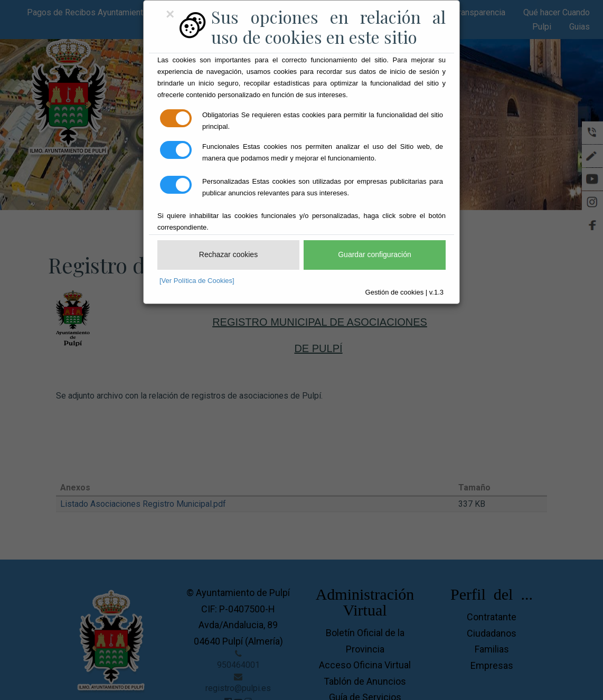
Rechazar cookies (228, 254)
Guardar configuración (375, 254)
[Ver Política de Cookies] (197, 281)
